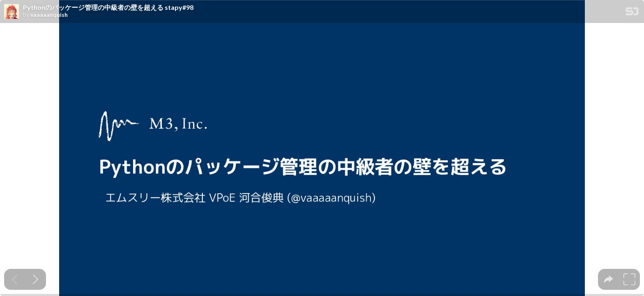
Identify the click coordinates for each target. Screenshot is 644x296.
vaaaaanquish (49, 15)
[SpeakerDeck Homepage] (632, 13)
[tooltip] (608, 279)
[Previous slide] (15, 279)
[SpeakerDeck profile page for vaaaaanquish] (11, 12)
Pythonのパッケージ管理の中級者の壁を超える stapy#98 (108, 7)
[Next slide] (36, 279)
